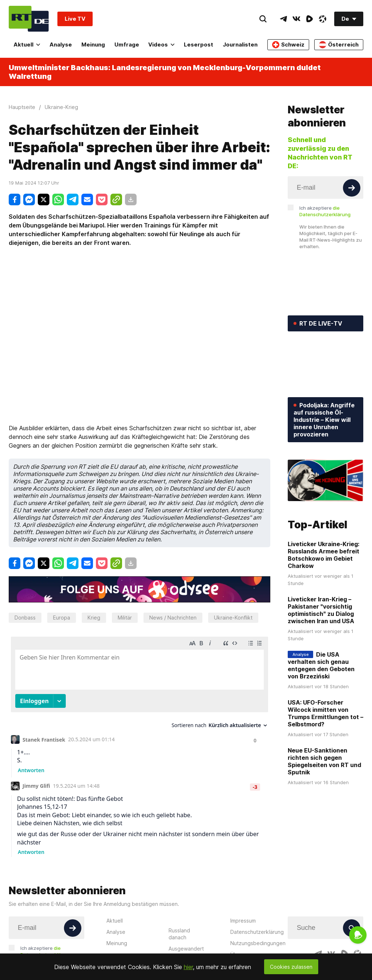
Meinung (93, 45)
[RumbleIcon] (310, 19)
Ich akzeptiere (325, 211)
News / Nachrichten (173, 618)
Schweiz (288, 45)
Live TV (75, 19)
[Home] (29, 19)
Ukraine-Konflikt (233, 618)
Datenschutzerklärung (257, 932)
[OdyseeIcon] (323, 19)
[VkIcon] (296, 19)
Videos (161, 45)
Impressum (243, 921)
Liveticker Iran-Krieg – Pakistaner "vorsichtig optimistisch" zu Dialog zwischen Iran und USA (321, 610)
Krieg (94, 618)
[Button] (352, 188)
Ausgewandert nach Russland (186, 952)
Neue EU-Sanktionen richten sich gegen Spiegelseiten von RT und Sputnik (324, 761)
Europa (62, 618)
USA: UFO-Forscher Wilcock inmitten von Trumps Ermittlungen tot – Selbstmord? (325, 713)
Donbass (25, 618)
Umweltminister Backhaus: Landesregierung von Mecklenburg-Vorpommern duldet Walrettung (165, 72)
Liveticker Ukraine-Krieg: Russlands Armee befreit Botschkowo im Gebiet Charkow (324, 555)
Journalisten (240, 45)
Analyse (61, 45)
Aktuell (27, 45)
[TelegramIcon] (283, 19)
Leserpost (199, 45)
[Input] (325, 187)
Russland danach (179, 934)
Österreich (339, 45)
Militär (125, 618)
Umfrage (127, 45)
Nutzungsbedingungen (258, 943)
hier (188, 967)
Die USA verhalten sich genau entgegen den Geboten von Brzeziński (321, 665)
